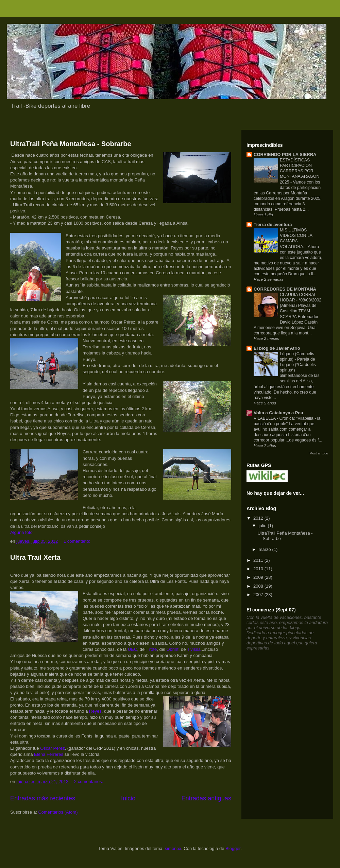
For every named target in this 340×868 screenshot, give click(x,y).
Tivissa (194, 649)
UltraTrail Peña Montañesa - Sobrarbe (71, 144)
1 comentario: (78, 541)
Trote (152, 649)
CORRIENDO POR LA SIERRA (285, 154)
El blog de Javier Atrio (277, 348)
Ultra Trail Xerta (35, 557)
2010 (259, 569)
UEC (132, 649)
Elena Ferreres (49, 754)
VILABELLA (265, 418)
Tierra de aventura (273, 224)
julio (263, 526)
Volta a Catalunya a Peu (278, 413)
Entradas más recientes (43, 798)
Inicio (128, 798)
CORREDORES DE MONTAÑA (285, 289)
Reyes (95, 711)
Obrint (172, 649)
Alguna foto (21, 532)
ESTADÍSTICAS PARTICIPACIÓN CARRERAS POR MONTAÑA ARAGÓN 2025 (300, 171)
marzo (266, 549)
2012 (259, 518)
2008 (259, 586)
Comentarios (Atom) (58, 812)
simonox (173, 848)
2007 (259, 595)
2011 (259, 560)
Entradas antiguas (206, 798)
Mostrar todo (319, 453)
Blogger (233, 848)
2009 (259, 577)
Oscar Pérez (52, 748)
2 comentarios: (89, 782)
